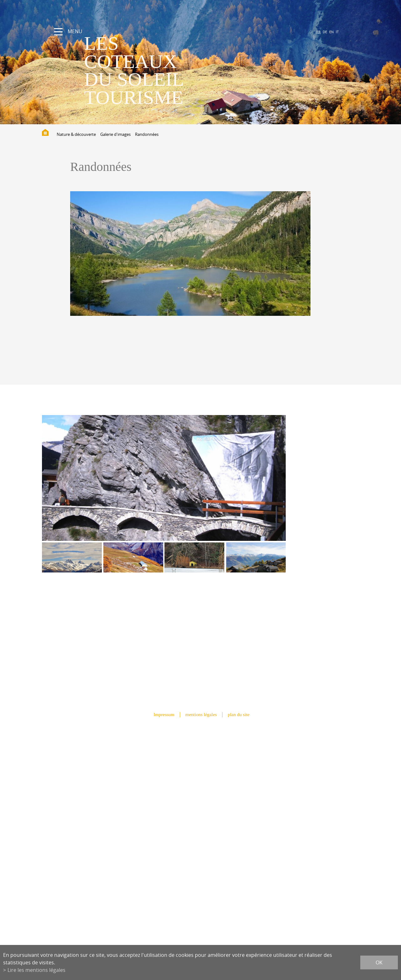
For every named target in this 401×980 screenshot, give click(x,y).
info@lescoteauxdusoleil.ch (201, 839)
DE (325, 32)
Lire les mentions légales (36, 970)
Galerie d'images (115, 134)
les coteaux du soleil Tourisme (134, 70)
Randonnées (147, 134)
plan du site (239, 715)
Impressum (164, 715)
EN (331, 32)
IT (337, 32)
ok (379, 962)
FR (318, 32)
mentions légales (201, 715)
